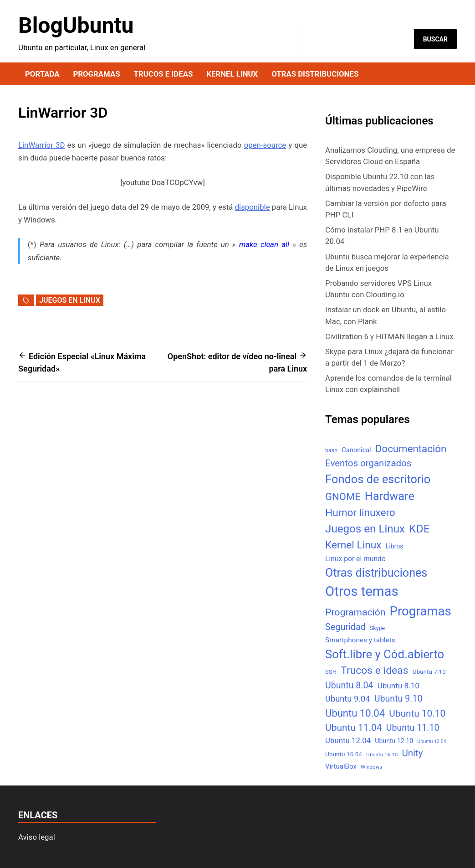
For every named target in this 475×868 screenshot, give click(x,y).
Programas (96, 74)
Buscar (435, 39)
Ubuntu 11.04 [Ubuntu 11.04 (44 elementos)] (353, 728)
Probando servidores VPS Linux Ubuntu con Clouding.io (378, 289)
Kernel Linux (232, 74)
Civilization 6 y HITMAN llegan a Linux (389, 336)
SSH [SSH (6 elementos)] (331, 672)
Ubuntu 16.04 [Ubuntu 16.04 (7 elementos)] (344, 754)
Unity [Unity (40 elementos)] (412, 753)
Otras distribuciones (315, 74)
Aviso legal (37, 837)
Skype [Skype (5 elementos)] (377, 628)
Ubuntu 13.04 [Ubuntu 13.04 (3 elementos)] (432, 741)
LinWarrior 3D (41, 145)
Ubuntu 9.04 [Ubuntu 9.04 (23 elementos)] (347, 699)
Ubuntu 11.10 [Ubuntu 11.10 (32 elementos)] (413, 728)
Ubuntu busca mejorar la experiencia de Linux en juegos (387, 262)
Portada (42, 74)
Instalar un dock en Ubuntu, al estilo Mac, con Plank (386, 315)
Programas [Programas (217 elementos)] (421, 611)
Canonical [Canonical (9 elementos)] (356, 450)
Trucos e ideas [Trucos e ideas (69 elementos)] (374, 670)
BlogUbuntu (76, 25)
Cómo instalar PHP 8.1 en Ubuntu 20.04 (382, 235)
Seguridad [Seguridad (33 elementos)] (345, 627)
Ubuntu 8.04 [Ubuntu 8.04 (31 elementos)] (349, 685)
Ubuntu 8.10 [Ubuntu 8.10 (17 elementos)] (398, 686)
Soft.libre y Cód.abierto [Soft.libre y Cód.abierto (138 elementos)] (385, 654)
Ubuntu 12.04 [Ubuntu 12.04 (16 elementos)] (348, 740)
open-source (265, 145)
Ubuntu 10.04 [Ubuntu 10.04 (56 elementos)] (355, 713)
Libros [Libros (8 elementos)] (395, 546)
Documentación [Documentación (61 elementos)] (411, 449)
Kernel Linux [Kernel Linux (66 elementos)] (353, 545)
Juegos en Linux (70, 300)
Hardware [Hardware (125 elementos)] (390, 496)
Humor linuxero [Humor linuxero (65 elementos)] (360, 513)
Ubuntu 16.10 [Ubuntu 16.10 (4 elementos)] (382, 754)
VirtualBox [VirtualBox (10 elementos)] (341, 766)
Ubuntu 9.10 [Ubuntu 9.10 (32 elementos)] (398, 699)
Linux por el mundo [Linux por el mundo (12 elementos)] (355, 559)
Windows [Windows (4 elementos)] (371, 767)
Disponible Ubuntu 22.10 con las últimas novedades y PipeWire (380, 182)
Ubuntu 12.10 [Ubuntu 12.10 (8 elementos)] (394, 741)
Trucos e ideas (163, 74)
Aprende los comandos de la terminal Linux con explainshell (388, 384)
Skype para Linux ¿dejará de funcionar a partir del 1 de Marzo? (389, 357)
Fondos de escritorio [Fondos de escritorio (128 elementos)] (378, 479)
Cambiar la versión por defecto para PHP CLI (386, 209)
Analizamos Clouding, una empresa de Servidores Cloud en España (390, 156)
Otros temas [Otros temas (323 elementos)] (362, 591)
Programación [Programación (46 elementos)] (355, 612)
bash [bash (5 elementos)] (331, 450)
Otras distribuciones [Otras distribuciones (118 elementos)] (376, 573)
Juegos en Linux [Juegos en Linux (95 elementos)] (365, 529)
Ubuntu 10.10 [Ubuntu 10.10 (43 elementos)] (417, 713)
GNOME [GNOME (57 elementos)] (343, 497)
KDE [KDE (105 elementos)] (419, 529)
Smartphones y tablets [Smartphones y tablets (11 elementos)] (360, 640)
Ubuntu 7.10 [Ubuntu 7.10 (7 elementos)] (429, 672)
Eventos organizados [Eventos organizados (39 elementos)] (368, 463)
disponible (253, 207)
